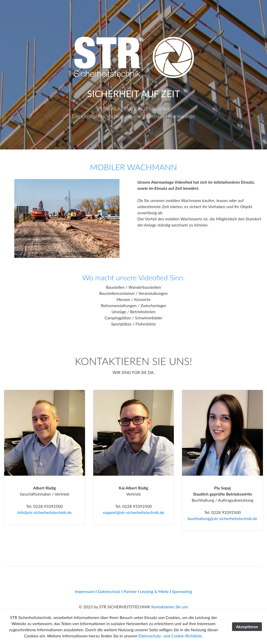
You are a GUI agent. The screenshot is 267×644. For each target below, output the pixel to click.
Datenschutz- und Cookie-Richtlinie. (171, 636)
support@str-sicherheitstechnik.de (133, 512)
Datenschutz (109, 591)
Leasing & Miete (154, 591)
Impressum (85, 591)
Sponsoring (182, 591)
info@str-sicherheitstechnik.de (45, 512)
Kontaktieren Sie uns (170, 607)
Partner (130, 591)
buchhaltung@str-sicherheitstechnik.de (222, 518)
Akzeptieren (247, 627)
